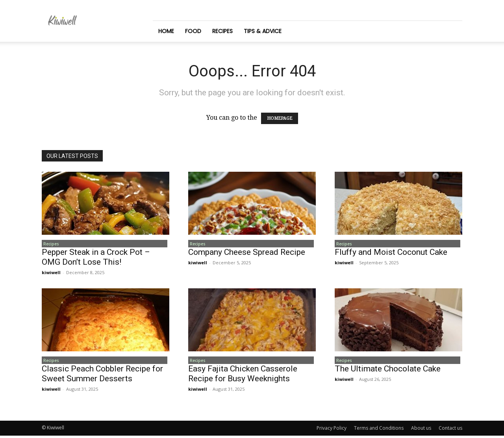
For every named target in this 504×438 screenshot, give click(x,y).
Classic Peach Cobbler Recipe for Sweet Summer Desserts (102, 376)
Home (166, 31)
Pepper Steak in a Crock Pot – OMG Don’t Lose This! (96, 258)
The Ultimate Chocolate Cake (388, 371)
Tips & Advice (263, 31)
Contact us (450, 430)
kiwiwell (51, 274)
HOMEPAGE (280, 118)
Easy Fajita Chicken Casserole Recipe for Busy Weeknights (243, 376)
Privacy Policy (332, 430)
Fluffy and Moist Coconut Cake (391, 253)
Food (193, 31)
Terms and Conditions (379, 430)
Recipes (222, 31)
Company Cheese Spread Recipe (247, 253)
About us (421, 430)
